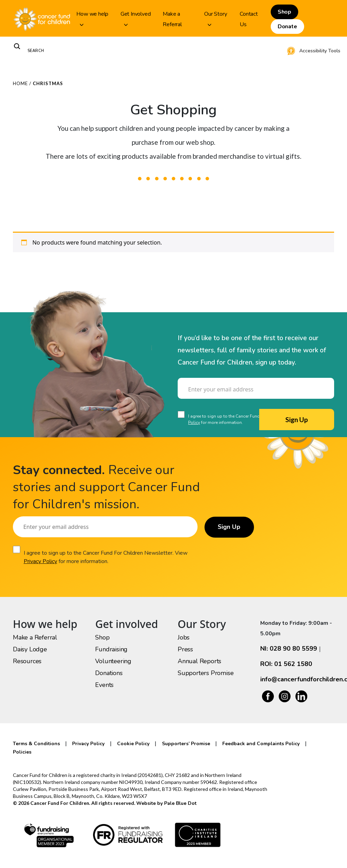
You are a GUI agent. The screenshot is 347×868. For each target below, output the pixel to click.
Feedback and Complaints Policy (261, 744)
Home (20, 83)
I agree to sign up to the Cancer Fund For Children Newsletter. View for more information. (106, 557)
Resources (27, 661)
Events (104, 685)
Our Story (215, 18)
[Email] (256, 388)
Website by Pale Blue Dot (166, 803)
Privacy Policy (40, 561)
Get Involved (136, 18)
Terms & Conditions (36, 744)
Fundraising (111, 649)
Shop (284, 12)
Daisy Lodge (30, 649)
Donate (287, 27)
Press (185, 649)
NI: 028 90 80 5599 (289, 649)
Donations (109, 673)
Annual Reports (199, 661)
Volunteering (113, 661)
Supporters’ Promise (186, 744)
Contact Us (249, 19)
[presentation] (231, 452)
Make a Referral (172, 19)
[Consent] (181, 414)
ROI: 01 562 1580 (286, 664)
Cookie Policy (133, 744)
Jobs (184, 637)
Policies (22, 752)
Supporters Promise (206, 673)
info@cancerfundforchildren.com (297, 679)
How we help (92, 18)
